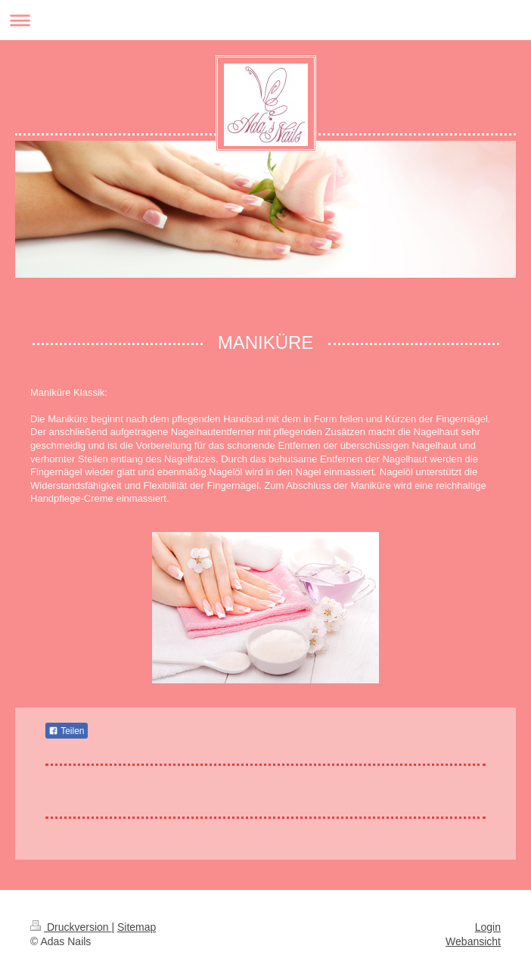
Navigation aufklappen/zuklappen (265, 20)
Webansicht (473, 941)
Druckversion (71, 927)
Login (488, 927)
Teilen (66, 731)
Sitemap (137, 927)
